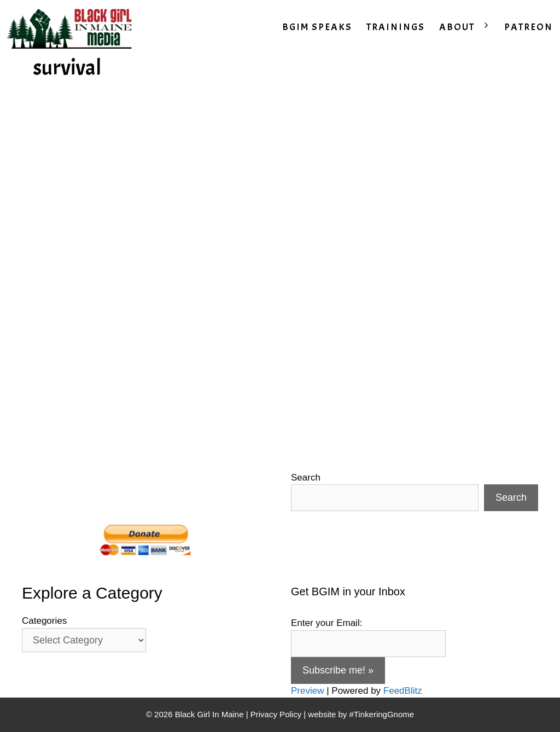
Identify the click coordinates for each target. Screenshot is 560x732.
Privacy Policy (276, 714)
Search (306, 478)
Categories (44, 621)
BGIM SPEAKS (317, 27)
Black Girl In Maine (211, 714)
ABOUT (468, 27)
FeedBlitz (403, 691)
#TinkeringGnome (381, 714)
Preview (307, 691)
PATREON (529, 27)
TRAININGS (396, 27)
